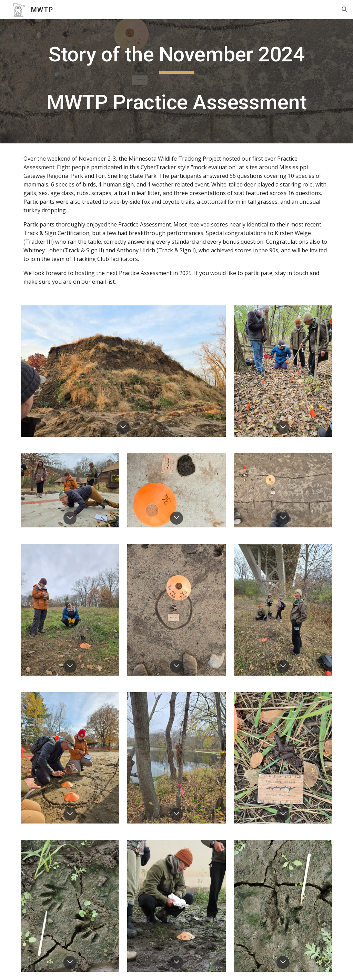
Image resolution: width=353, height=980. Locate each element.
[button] (345, 10)
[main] (177, 81)
